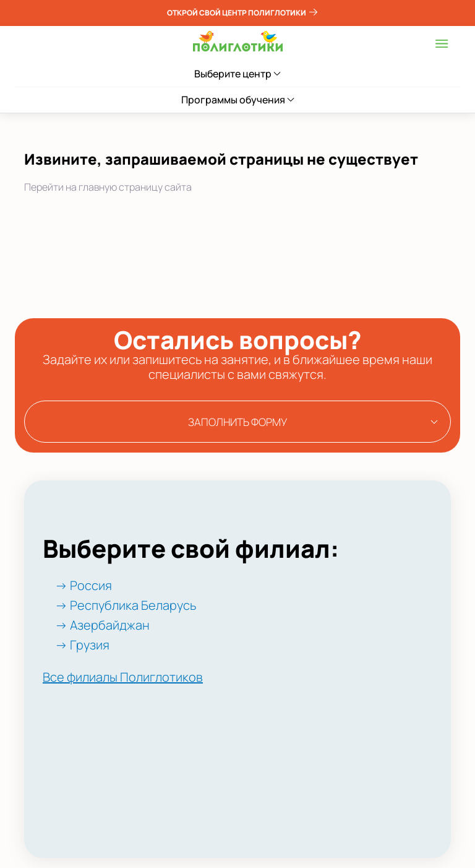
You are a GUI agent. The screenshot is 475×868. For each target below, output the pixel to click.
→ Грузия (82, 645)
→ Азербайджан (102, 625)
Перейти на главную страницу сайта (108, 187)
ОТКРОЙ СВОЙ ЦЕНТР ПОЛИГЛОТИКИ (242, 13)
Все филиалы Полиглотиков (123, 677)
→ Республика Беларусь (126, 605)
